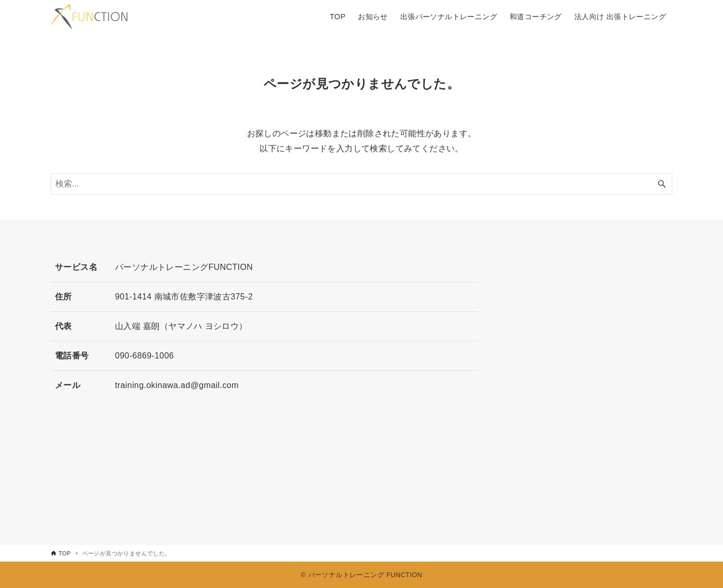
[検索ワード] (361, 184)
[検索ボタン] (662, 184)
